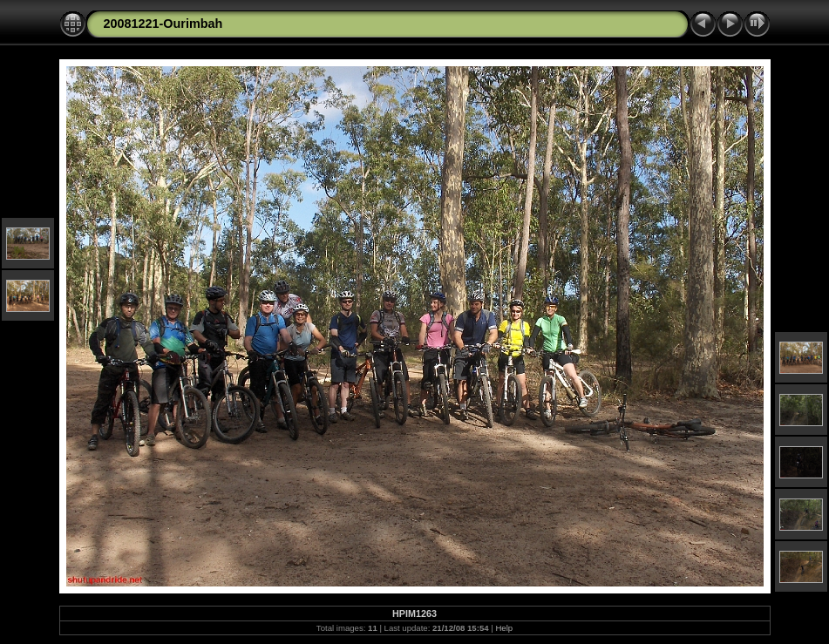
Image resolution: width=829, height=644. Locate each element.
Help (504, 628)
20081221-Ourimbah (163, 24)
